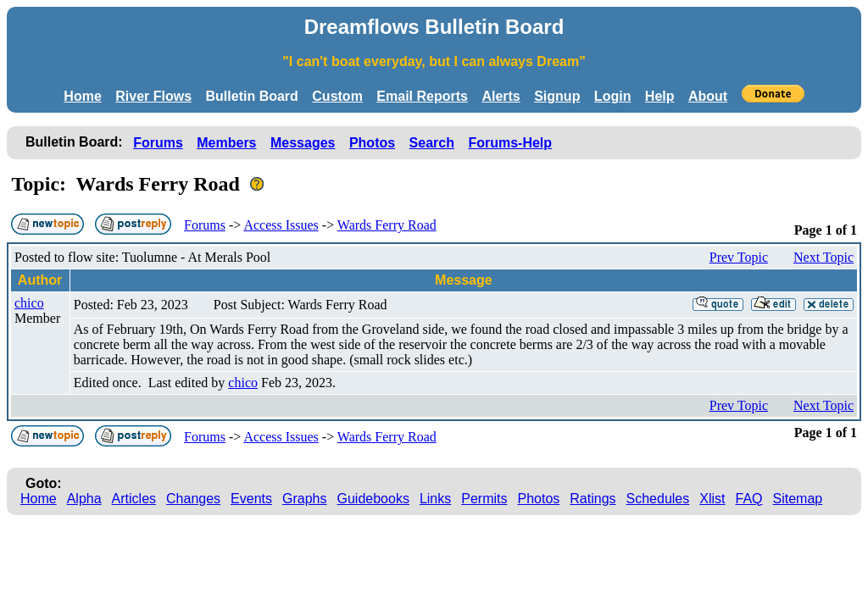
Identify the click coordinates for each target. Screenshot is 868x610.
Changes (193, 499)
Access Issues (281, 225)
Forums (158, 143)
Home (82, 96)
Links (435, 499)
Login (613, 96)
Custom (337, 96)
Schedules (658, 499)
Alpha (84, 499)
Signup (557, 96)
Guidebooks (373, 499)
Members (226, 143)
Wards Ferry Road (387, 225)
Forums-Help (510, 143)
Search (432, 143)
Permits (484, 499)
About (708, 96)
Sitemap (798, 499)
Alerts (501, 96)
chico (29, 303)
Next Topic (823, 257)
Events (251, 499)
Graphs (304, 499)
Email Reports (422, 96)
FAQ (749, 499)
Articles (134, 499)
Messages (303, 143)
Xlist (712, 499)
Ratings (593, 499)
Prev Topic (739, 257)
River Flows (153, 96)
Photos (372, 143)
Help (660, 96)
